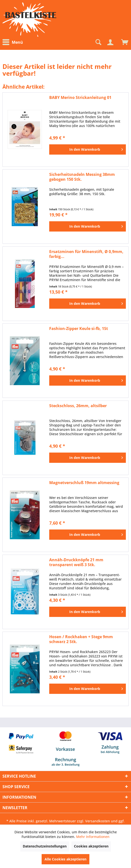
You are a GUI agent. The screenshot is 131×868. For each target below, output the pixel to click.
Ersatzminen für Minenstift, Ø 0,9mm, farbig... (86, 254)
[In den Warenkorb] (88, 149)
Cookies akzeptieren (91, 846)
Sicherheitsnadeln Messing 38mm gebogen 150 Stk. (82, 177)
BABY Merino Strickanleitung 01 (80, 98)
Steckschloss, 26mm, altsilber (78, 406)
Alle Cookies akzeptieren (65, 859)
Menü (13, 42)
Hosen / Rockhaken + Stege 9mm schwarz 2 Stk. (81, 639)
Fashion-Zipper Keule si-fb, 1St (79, 329)
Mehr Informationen (93, 837)
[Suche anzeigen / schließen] (98, 42)
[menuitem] (14, 42)
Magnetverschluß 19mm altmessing (84, 483)
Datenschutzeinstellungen (45, 846)
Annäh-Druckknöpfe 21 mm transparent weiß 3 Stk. (76, 562)
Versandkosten (98, 821)
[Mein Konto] (110, 42)
